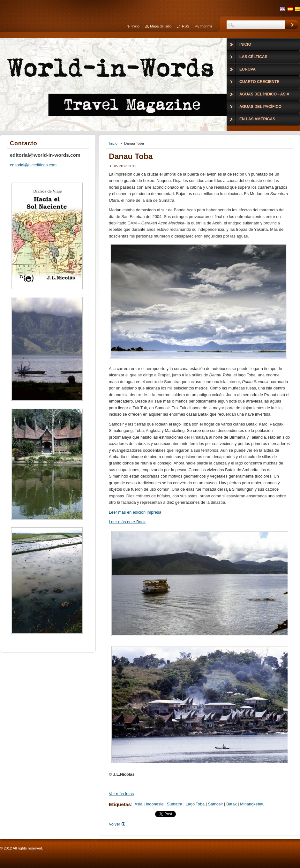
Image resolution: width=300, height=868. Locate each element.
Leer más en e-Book (127, 522)
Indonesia (155, 804)
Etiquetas (120, 804)
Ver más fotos (121, 794)
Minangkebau (252, 804)
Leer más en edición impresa (135, 512)
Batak (232, 804)
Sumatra (175, 804)
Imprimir (206, 26)
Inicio (113, 143)
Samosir (216, 804)
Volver (115, 824)
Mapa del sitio (161, 26)
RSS (185, 26)
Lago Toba (195, 804)
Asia (138, 804)
